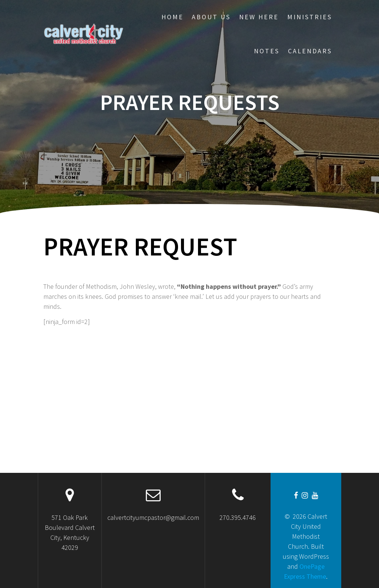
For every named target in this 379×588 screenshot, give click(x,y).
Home (172, 17)
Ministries (310, 17)
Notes (267, 51)
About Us (211, 17)
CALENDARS (310, 51)
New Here (259, 17)
